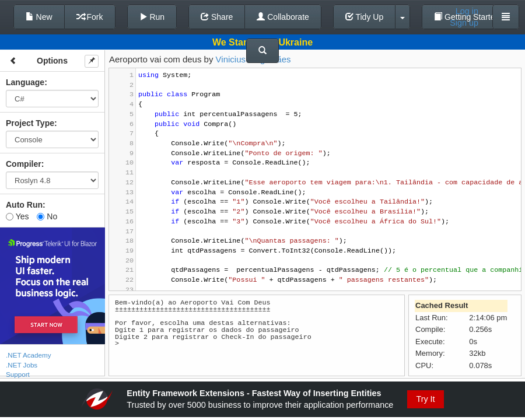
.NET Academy (29, 355)
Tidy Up (364, 17)
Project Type (30, 123)
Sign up (464, 23)
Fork (90, 17)
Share (217, 17)
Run (152, 17)
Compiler (24, 164)
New (39, 17)
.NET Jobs (22, 365)
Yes (17, 216)
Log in (467, 11)
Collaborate (283, 17)
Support (18, 374)
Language (25, 82)
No (47, 216)
